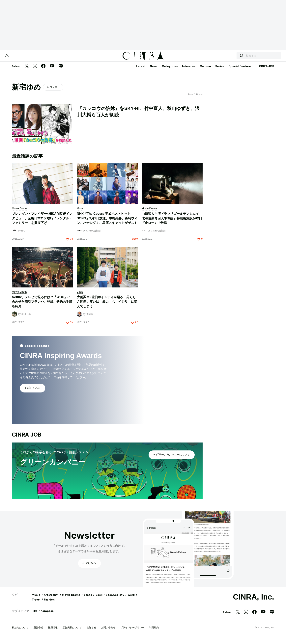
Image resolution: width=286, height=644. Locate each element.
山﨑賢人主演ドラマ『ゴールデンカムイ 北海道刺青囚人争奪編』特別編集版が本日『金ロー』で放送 (172, 222)
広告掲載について (72, 631)
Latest (141, 70)
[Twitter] (27, 70)
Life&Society (115, 599)
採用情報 (53, 631)
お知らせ (91, 631)
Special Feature (240, 70)
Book (99, 599)
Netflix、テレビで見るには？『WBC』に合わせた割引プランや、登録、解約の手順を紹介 (42, 306)
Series (220, 70)
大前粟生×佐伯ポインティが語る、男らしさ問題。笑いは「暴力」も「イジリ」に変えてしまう (107, 306)
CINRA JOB (267, 70)
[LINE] (61, 70)
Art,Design (51, 599)
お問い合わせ (108, 631)
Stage (88, 599)
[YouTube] (52, 70)
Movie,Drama (71, 599)
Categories (170, 70)
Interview (189, 70)
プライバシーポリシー (132, 631)
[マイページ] (20, 58)
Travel (36, 604)
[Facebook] (43, 70)
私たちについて (20, 631)
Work (131, 599)
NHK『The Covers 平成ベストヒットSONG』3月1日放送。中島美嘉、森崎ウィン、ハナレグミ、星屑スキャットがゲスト (107, 222)
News (154, 70)
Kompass (47, 615)
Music (36, 599)
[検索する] (228, 58)
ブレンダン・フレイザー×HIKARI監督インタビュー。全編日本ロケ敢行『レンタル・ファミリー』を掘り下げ (42, 222)
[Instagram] (35, 70)
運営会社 (38, 631)
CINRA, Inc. (254, 601)
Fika (35, 615)
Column (205, 70)
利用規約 (154, 631)
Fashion (49, 604)
